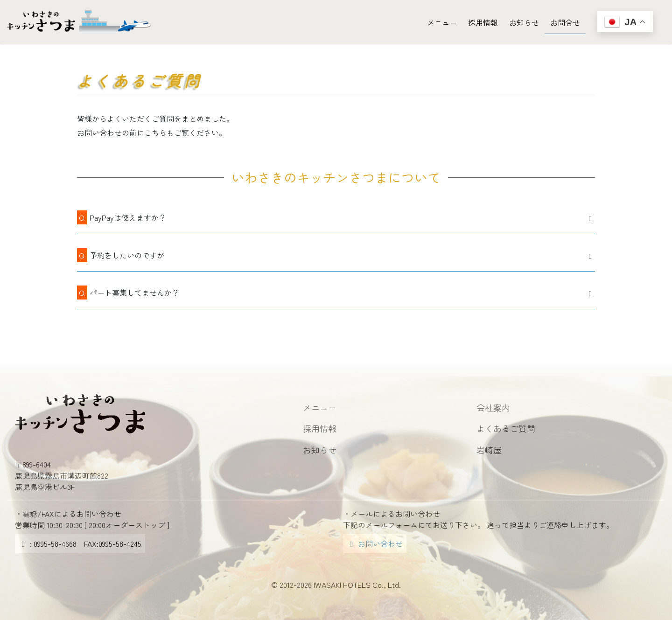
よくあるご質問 (506, 428)
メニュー (320, 407)
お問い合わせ (375, 543)
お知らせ (320, 450)
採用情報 (320, 428)
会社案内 (493, 407)
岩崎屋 (489, 450)
